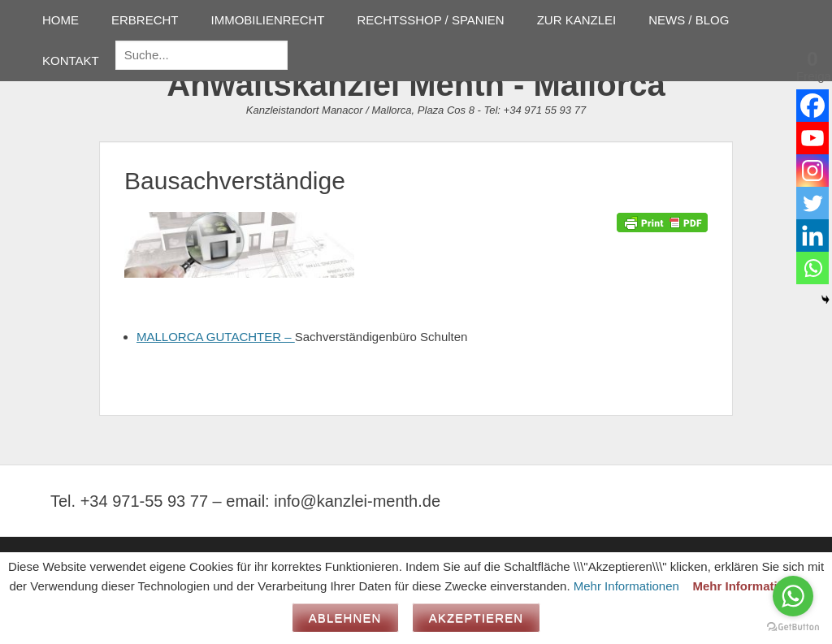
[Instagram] (812, 171)
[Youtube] (812, 138)
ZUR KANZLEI (577, 20)
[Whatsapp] (812, 268)
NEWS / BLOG (689, 20)
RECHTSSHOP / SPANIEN (431, 20)
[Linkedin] (812, 236)
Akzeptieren (477, 618)
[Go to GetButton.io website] (793, 627)
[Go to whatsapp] (793, 596)
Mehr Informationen (626, 586)
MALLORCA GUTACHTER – (216, 337)
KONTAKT (71, 61)
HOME (61, 20)
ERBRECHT (145, 20)
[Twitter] (812, 203)
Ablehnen (345, 618)
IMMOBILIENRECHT (268, 20)
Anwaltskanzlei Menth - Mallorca (416, 84)
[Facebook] (812, 106)
